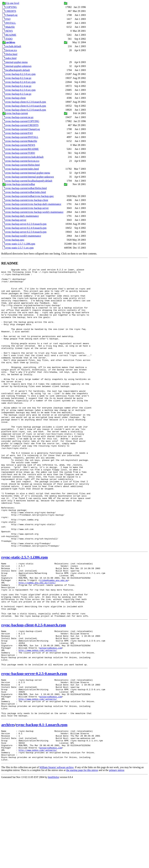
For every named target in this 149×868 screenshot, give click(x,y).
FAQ (6, 19)
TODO (7, 39)
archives (8, 807)
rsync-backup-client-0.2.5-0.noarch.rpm (24, 110)
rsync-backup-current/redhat (19, 184)
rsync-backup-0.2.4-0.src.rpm (19, 82)
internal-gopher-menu (15, 62)
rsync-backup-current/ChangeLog (21, 129)
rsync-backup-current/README (21, 149)
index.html (9, 58)
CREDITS (9, 11)
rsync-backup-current (15, 113)
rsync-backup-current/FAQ (18, 133)
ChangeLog (10, 15)
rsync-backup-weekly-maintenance (22, 236)
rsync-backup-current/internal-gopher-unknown (28, 177)
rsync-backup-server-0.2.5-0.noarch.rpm (24, 232)
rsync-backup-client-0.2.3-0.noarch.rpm (24, 102)
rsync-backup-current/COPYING (21, 121)
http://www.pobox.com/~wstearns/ (38, 722)
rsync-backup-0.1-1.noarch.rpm (42, 807)
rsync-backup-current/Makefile (20, 141)
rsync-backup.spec (13, 240)
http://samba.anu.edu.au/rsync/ (37, 643)
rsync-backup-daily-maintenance (21, 216)
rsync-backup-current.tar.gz (18, 117)
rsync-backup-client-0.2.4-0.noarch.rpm (24, 106)
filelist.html (10, 54)
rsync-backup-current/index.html (21, 169)
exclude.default (12, 46)
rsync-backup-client (14, 98)
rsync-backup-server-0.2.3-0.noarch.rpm (24, 224)
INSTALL (9, 23)
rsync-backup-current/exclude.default (23, 157)
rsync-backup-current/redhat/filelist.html (25, 188)
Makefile (9, 27)
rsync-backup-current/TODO (19, 153)
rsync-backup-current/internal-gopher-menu (26, 173)
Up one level (11, 3)
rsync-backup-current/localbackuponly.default (27, 181)
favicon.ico (10, 50)
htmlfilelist (53, 865)
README (9, 35)
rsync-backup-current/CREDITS (20, 125)
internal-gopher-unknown (17, 66)
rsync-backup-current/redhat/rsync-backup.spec (28, 196)
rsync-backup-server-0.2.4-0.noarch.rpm (24, 228)
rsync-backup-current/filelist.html (21, 165)
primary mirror (117, 858)
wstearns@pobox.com (51, 719)
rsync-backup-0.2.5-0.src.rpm (19, 90)
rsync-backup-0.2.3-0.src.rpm (19, 74)
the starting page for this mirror (82, 858)
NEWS (8, 31)
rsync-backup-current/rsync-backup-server (26, 208)
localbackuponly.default (16, 70)
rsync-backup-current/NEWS (19, 145)
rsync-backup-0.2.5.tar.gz (17, 94)
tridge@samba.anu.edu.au (54, 640)
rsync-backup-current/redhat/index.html (24, 192)
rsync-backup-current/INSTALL (20, 137)
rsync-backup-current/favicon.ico (21, 161)
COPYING (10, 7)
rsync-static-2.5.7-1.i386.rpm (19, 244)
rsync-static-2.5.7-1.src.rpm (18, 248)
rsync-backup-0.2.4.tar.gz (17, 86)
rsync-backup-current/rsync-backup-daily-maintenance (32, 204)
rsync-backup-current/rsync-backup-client (25, 200)
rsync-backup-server (14, 220)
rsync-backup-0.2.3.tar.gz (17, 78)
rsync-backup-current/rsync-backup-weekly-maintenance (33, 212)
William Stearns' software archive (57, 855)
